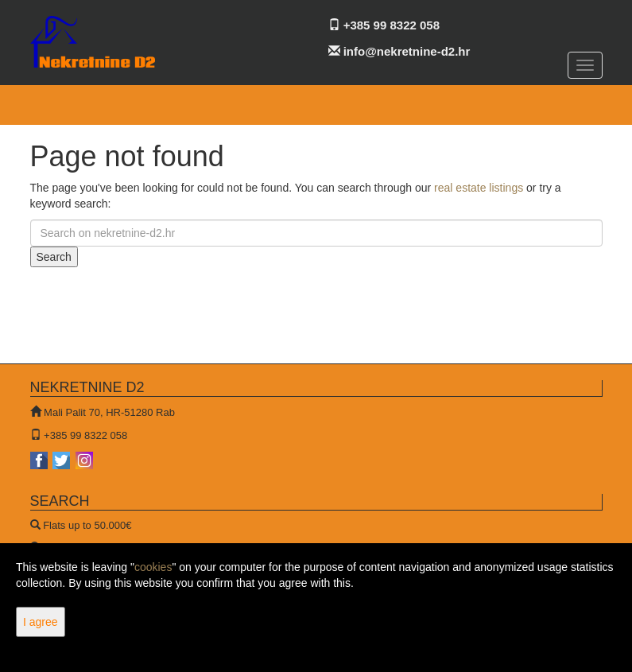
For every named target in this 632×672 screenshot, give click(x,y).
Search (54, 257)
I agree (41, 622)
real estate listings (479, 188)
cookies (153, 567)
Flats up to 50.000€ (87, 525)
